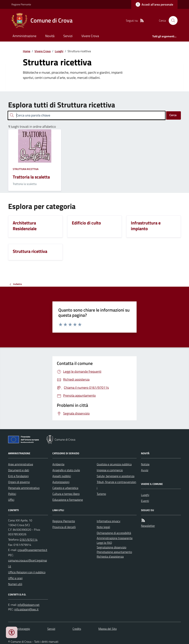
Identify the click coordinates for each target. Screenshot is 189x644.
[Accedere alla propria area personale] (154, 4)
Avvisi (145, 470)
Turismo (101, 494)
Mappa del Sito (108, 629)
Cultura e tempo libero (66, 494)
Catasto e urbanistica (65, 488)
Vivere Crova (90, 36)
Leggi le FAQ (104, 543)
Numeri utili (15, 584)
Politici (12, 494)
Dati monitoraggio (19, 629)
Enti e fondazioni (18, 476)
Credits (77, 629)
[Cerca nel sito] (172, 20)
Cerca (173, 115)
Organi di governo (19, 482)
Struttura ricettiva (26, 169)
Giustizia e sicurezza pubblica (114, 464)
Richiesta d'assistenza (110, 557)
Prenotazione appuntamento (114, 552)
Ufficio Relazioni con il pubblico (27, 572)
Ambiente (58, 464)
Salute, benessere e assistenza (116, 476)
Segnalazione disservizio (111, 547)
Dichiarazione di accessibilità (114, 533)
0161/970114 (29, 540)
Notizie (145, 464)
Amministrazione (24, 36)
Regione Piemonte (21, 4)
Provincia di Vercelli (64, 527)
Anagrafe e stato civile (66, 470)
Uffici (11, 500)
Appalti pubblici (62, 476)
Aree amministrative (21, 464)
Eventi (145, 501)
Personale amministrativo (24, 488)
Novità (50, 36)
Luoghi (59, 51)
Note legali (103, 527)
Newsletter (148, 526)
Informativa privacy (109, 521)
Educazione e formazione (68, 500)
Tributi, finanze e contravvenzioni (116, 485)
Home (27, 51)
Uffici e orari (15, 578)
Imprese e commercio (110, 470)
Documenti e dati (19, 470)
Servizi (68, 36)
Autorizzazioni (61, 482)
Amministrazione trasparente (115, 538)
